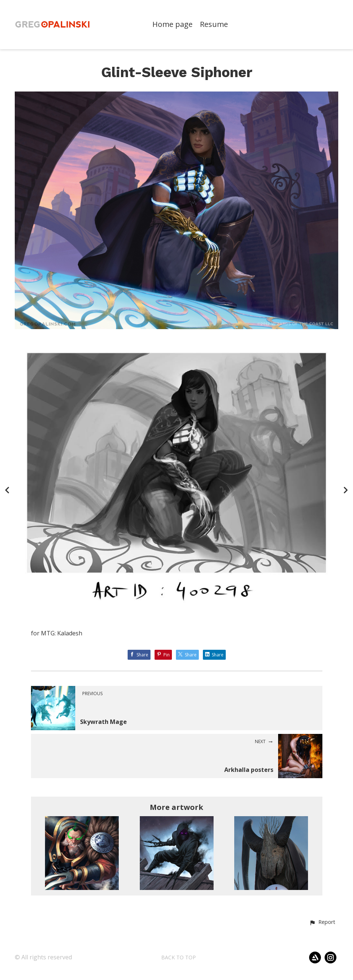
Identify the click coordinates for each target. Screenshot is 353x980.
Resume (214, 25)
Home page (172, 25)
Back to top (179, 957)
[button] (322, 922)
